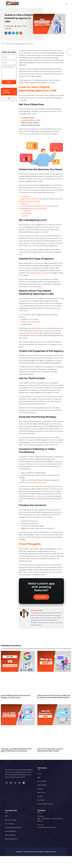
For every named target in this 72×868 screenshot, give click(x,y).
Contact (40, 796)
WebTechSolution (40, 331)
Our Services (42, 781)
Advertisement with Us (45, 804)
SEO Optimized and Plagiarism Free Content (36, 206)
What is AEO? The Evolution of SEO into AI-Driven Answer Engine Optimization (54, 696)
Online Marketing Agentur (35, 273)
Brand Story (41, 792)
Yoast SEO (42, 209)
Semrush (36, 201)
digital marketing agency (43, 486)
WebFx (21, 342)
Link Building (9, 824)
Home (3, 44)
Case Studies (42, 785)
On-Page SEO (26, 196)
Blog (39, 777)
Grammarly (33, 209)
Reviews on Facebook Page (30, 322)
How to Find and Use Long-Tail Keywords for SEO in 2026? (50, 750)
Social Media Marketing (13, 828)
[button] (6, 33)
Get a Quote (41, 597)
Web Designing (10, 835)
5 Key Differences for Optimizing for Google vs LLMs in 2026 (16, 696)
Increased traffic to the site (31, 120)
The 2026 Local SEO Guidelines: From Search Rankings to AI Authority (16, 750)
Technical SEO (26, 213)
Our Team (41, 800)
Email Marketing (10, 831)
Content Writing (11, 820)
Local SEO (25, 216)
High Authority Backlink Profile (32, 199)
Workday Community (36, 496)
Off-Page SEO (26, 211)
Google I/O (42, 475)
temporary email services (34, 482)
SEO (6, 816)
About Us (41, 789)
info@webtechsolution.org (47, 827)
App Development (11, 839)
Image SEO (25, 204)
